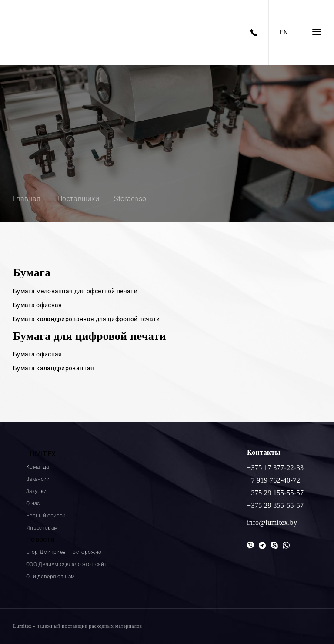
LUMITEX (41, 454)
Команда (37, 467)
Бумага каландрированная (53, 368)
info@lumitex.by (272, 522)
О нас (33, 503)
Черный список (46, 516)
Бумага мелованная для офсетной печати (75, 291)
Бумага (32, 273)
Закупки (36, 491)
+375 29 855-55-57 (275, 505)
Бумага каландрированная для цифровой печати (87, 319)
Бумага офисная (37, 305)
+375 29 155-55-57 (275, 493)
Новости (40, 539)
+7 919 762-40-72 (274, 480)
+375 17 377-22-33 (275, 468)
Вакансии (38, 479)
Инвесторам (42, 528)
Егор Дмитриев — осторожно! (65, 552)
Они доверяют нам (50, 577)
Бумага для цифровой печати (90, 336)
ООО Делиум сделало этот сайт (66, 564)
